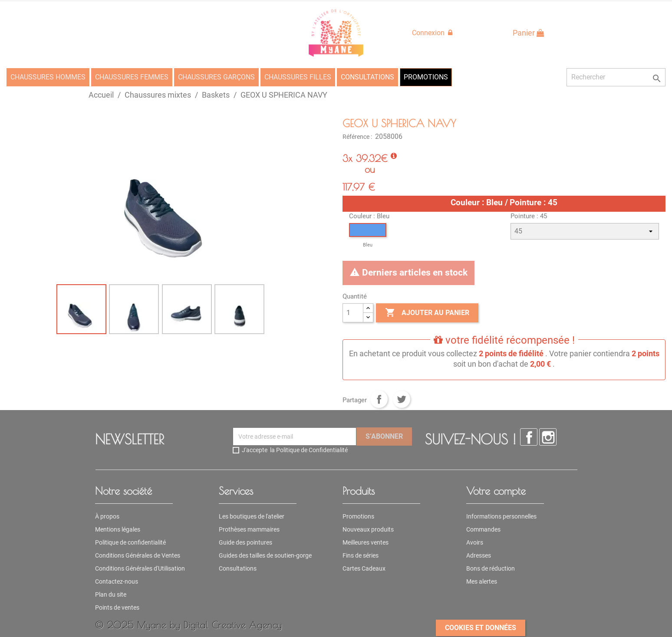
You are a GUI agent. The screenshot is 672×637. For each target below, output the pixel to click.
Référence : (358, 137)
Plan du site (111, 594)
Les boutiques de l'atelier (252, 516)
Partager (379, 399)
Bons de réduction (491, 568)
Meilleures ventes (366, 542)
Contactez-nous (117, 581)
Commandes (483, 529)
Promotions (358, 516)
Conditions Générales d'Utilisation (140, 568)
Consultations (238, 568)
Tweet (402, 399)
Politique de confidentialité (130, 542)
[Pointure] (585, 231)
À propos (107, 516)
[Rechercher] (616, 77)
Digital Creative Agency (233, 625)
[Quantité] (353, 313)
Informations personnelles (501, 516)
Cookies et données (481, 628)
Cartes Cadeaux (364, 568)
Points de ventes (117, 607)
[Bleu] (368, 237)
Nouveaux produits (368, 529)
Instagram (548, 437)
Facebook (529, 437)
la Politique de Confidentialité (309, 450)
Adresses (479, 555)
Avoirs (475, 542)
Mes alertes (482, 581)
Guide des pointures (245, 542)
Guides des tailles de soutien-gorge (265, 555)
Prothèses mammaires (249, 529)
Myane (152, 625)
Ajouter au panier (427, 313)
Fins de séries (361, 555)
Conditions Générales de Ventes (138, 555)
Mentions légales (118, 529)
